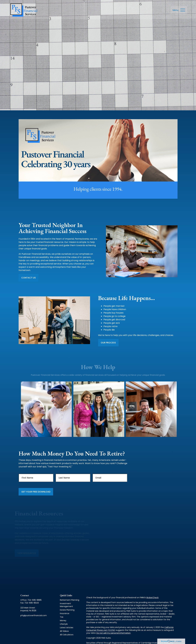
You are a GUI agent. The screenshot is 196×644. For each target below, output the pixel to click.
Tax (62, 617)
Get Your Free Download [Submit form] (36, 492)
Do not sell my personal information (113, 633)
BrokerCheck (153, 598)
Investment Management (66, 605)
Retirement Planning (70, 600)
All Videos (64, 631)
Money (63, 620)
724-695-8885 (35, 600)
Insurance (65, 613)
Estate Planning (67, 610)
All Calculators (67, 635)
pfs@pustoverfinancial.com (34, 615)
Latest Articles (67, 628)
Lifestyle (64, 624)
